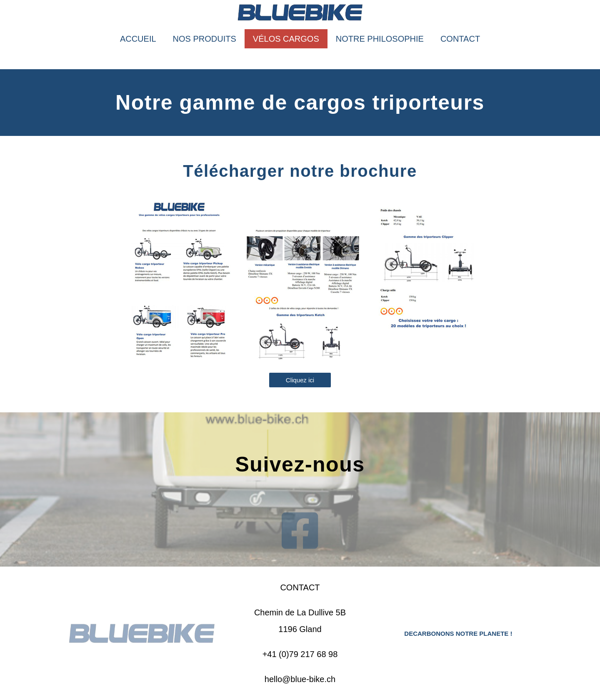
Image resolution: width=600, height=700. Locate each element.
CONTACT (460, 39)
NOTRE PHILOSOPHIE (380, 39)
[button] (300, 380)
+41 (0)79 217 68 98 (300, 654)
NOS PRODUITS (205, 39)
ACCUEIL (138, 39)
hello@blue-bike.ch (300, 679)
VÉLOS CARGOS (286, 39)
